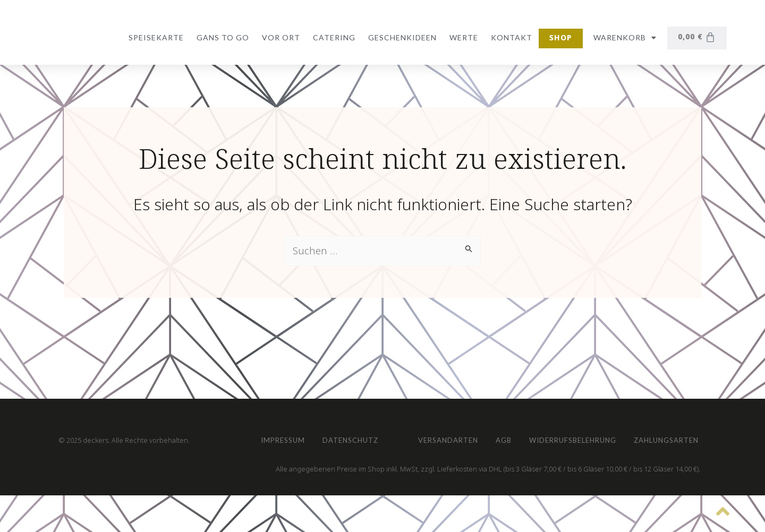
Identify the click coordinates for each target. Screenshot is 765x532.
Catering (332, 37)
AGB (363, 436)
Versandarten (296, 436)
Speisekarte (154, 37)
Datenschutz (366, 387)
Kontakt (509, 37)
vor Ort (279, 37)
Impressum (287, 387)
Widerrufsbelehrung (444, 436)
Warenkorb (623, 38)
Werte (462, 37)
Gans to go (221, 37)
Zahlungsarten (552, 436)
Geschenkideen (400, 37)
